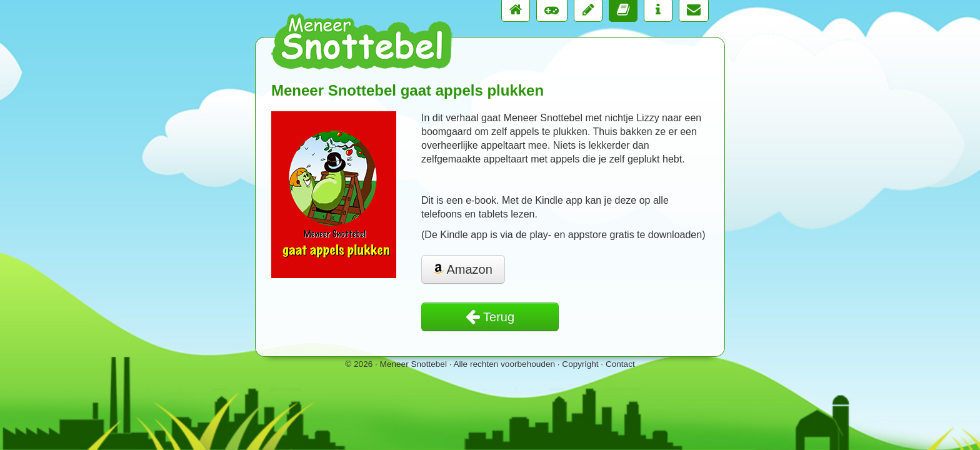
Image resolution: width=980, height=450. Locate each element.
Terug (490, 317)
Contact (620, 364)
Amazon (463, 269)
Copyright (580, 364)
